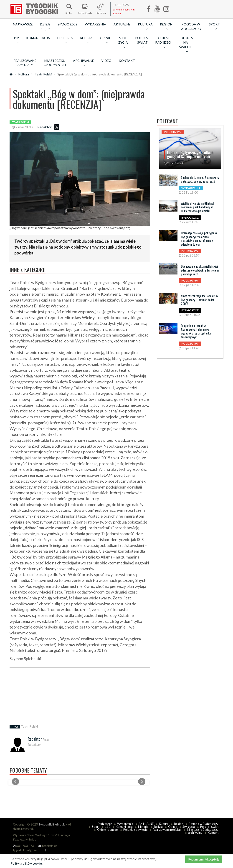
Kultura (24, 74)
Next (142, 782)
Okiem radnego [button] (163, 42)
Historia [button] (65, 40)
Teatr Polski (43, 74)
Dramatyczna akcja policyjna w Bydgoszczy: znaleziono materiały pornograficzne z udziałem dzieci (199, 238)
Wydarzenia (96, 24)
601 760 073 (23, 846)
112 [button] (16, 40)
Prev (15, 782)
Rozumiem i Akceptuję (204, 859)
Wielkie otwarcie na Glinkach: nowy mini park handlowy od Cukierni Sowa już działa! (198, 207)
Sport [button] (214, 26)
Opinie (173, 827)
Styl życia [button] (123, 42)
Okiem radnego (108, 830)
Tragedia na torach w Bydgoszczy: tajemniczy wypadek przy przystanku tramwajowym (196, 331)
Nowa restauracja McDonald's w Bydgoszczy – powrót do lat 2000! (199, 300)
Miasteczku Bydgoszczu (55, 63)
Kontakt (127, 61)
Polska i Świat (209, 827)
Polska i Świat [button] (142, 42)
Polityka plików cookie (26, 863)
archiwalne (195, 833)
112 (108, 827)
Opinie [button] (105, 40)
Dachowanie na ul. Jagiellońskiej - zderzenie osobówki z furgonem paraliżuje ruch (200, 270)
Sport (96, 827)
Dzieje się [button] (45, 26)
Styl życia (189, 827)
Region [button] (166, 26)
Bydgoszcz (105, 824)
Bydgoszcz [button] (68, 26)
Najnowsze (23, 24)
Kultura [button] (145, 26)
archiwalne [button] (84, 63)
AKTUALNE (122, 24)
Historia (143, 827)
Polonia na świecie (135, 830)
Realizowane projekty (25, 63)
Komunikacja (38, 38)
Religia (158, 827)
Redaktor (44, 127)
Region (179, 824)
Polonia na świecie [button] (186, 45)
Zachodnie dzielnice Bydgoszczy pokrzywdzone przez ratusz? (200, 179)
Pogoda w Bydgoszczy (191, 26)
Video (106, 61)
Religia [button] (86, 40)
